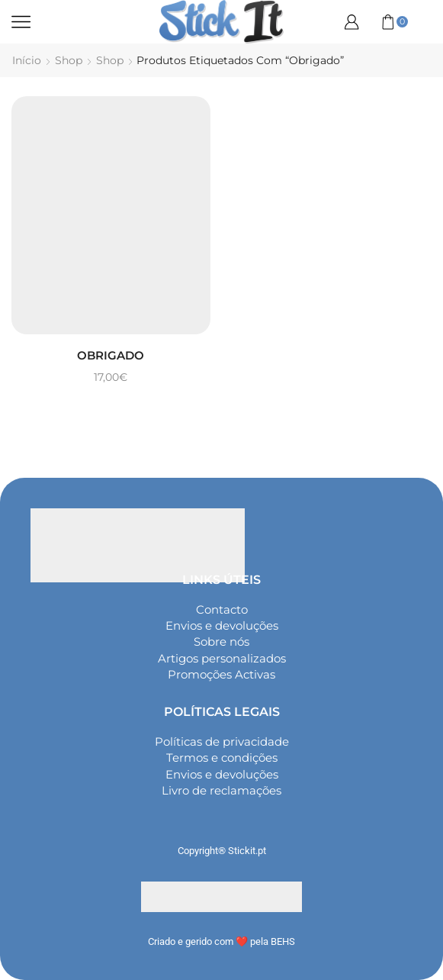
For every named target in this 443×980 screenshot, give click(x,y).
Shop (69, 60)
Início (27, 60)
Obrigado (111, 355)
